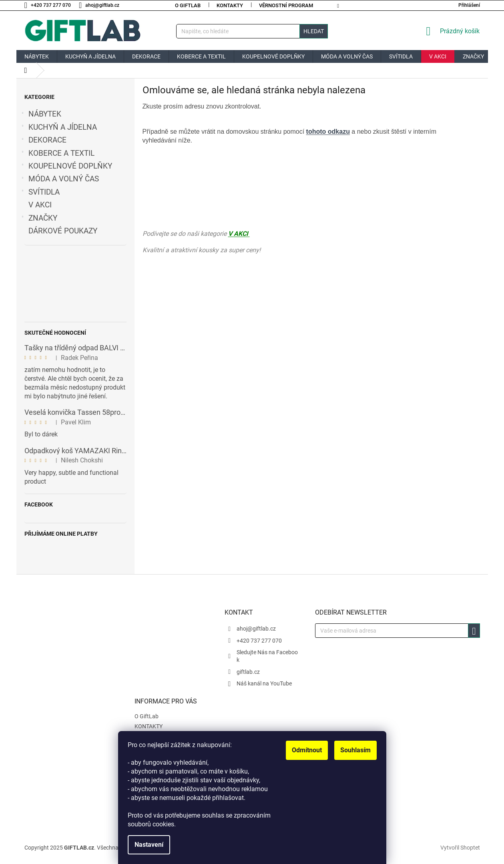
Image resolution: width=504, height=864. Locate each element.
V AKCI (41, 205)
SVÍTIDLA (40, 192)
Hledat (314, 31)
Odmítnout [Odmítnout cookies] (307, 750)
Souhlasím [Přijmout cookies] (355, 750)
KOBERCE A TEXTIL (57, 153)
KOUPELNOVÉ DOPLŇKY (66, 166)
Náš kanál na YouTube (264, 683)
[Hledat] (252, 31)
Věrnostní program (286, 5)
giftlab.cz (248, 672)
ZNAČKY (39, 218)
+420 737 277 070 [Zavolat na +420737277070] (259, 641)
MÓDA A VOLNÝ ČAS (60, 179)
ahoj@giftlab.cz (256, 629)
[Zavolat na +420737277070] (52, 5)
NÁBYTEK (41, 114)
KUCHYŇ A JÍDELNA (59, 127)
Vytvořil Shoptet (460, 847)
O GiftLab (188, 5)
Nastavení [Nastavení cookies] (149, 845)
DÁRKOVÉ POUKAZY (64, 231)
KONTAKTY (230, 5)
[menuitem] (37, 56)
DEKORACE (43, 140)
